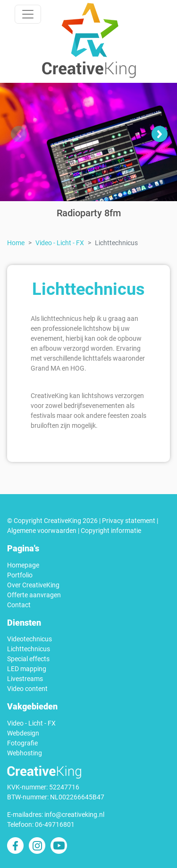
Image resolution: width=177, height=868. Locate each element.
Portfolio (20, 575)
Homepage (23, 565)
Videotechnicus (29, 639)
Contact (19, 605)
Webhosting (25, 753)
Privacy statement (129, 521)
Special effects (28, 659)
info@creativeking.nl (74, 815)
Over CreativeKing (33, 585)
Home (16, 243)
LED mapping (27, 669)
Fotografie (22, 743)
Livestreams (25, 679)
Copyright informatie (111, 531)
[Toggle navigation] (28, 14)
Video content (27, 689)
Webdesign (23, 733)
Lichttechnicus (29, 649)
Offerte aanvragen (34, 595)
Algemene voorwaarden (42, 531)
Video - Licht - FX (60, 243)
